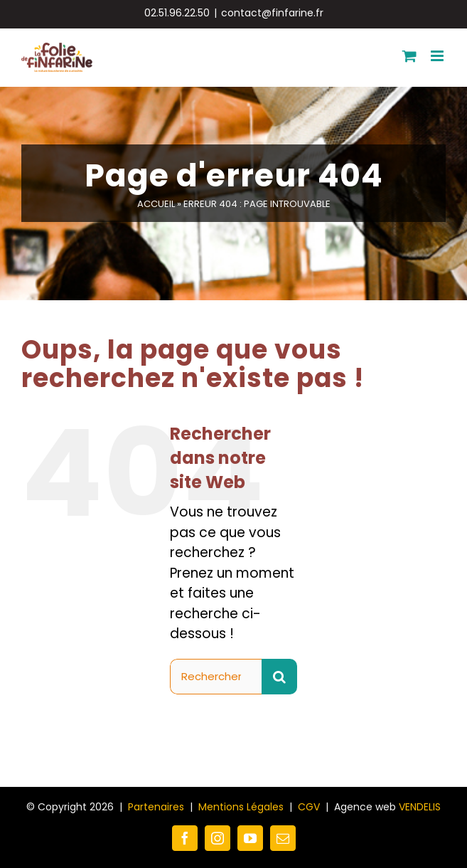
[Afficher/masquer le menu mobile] (438, 56)
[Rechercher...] (216, 677)
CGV (309, 807)
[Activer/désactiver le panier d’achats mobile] (409, 56)
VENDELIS (420, 807)
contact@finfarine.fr (272, 13)
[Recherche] (279, 677)
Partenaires (156, 807)
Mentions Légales (241, 807)
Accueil (156, 204)
